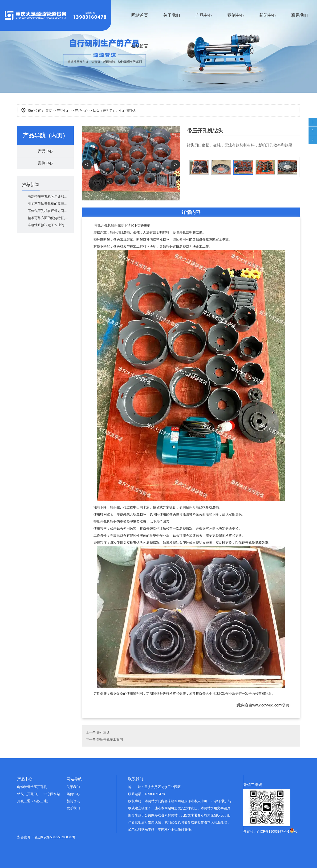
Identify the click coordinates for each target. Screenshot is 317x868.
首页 (49, 111)
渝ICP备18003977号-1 (273, 831)
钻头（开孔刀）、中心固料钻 (39, 794)
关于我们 (172, 15)
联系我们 (300, 15)
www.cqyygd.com (267, 705)
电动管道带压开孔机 (32, 787)
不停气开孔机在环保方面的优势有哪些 (48, 211)
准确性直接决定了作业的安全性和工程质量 (48, 225)
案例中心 (236, 15)
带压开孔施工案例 (110, 739)
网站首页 (140, 15)
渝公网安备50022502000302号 (55, 837)
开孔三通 (103, 732)
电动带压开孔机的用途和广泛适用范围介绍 (48, 197)
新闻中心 (268, 15)
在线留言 (140, 46)
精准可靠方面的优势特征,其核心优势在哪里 (48, 218)
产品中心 (204, 15)
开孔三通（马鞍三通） (34, 801)
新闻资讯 (73, 801)
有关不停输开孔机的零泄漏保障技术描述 (48, 204)
